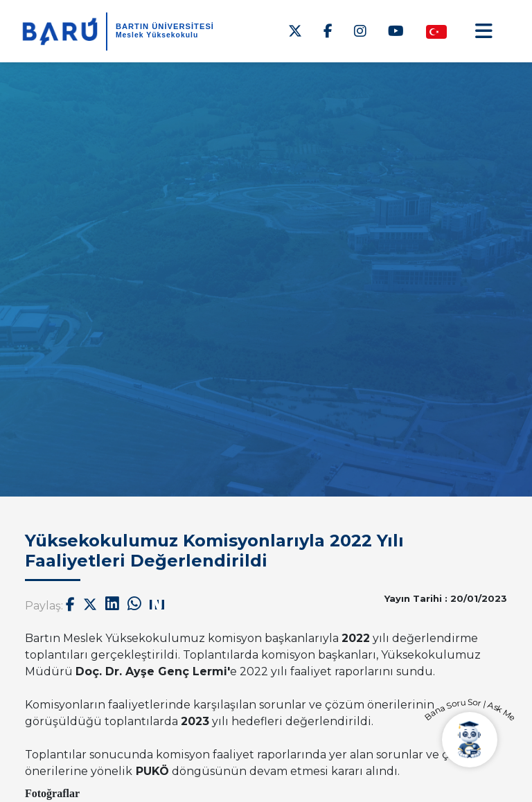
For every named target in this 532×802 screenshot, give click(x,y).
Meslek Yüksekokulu (157, 35)
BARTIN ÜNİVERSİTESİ (165, 26)
